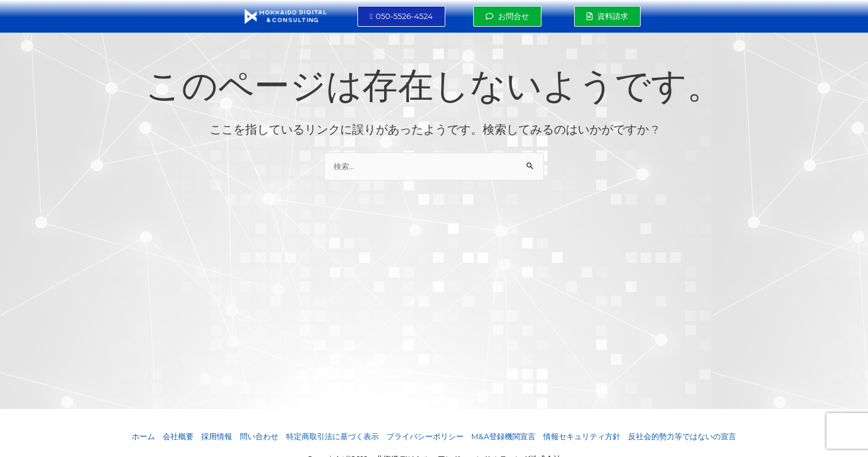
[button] (401, 16)
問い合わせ (259, 437)
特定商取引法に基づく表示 (332, 437)
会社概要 (178, 437)
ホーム (143, 437)
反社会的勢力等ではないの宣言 (682, 437)
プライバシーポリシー (425, 437)
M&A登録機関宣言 (504, 437)
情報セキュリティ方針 (582, 437)
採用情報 (217, 437)
